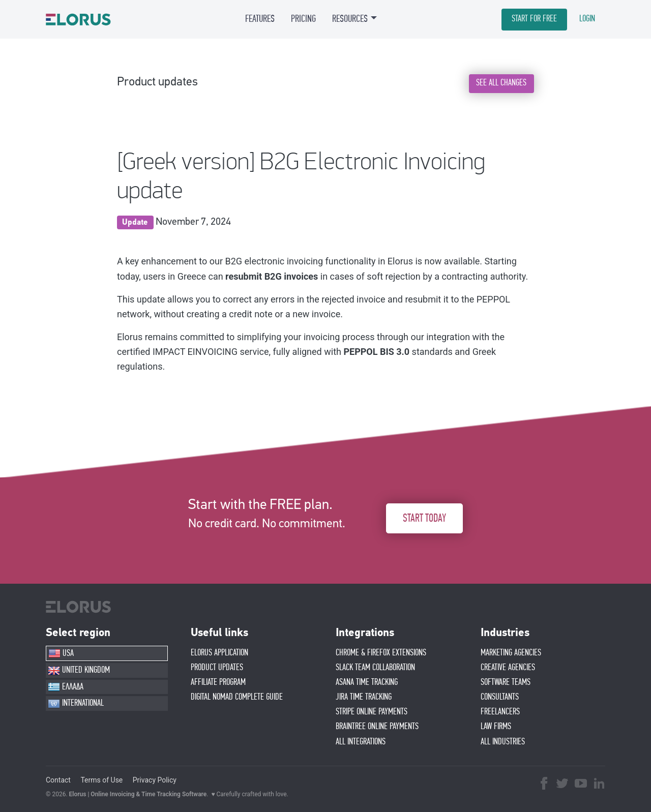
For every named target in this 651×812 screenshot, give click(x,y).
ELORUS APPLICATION (219, 653)
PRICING (303, 19)
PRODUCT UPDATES (217, 668)
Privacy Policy (155, 780)
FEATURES (260, 19)
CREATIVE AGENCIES (508, 668)
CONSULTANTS (500, 697)
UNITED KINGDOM (79, 671)
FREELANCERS (500, 712)
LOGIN (587, 19)
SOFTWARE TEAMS (506, 682)
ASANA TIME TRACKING (367, 682)
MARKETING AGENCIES (511, 653)
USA (61, 653)
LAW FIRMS (496, 727)
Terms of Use (101, 780)
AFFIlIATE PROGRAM (218, 682)
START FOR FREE (534, 19)
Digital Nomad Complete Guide (237, 697)
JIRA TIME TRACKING (364, 697)
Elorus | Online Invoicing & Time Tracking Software (138, 794)
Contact (58, 780)
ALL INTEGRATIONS (361, 742)
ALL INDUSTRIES (503, 742)
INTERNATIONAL (76, 704)
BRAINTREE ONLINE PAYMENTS (377, 727)
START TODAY (424, 518)
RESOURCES (350, 19)
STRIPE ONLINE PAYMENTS (372, 712)
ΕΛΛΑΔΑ (66, 687)
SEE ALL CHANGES (501, 83)
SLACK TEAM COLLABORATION (375, 668)
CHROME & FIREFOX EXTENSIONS (381, 653)
